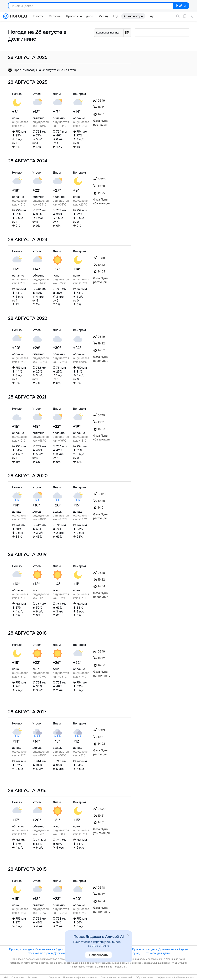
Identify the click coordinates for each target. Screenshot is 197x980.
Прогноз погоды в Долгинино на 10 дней (56, 953)
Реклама (32, 977)
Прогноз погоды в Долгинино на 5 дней (98, 949)
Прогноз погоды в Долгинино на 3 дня (36, 949)
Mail (6, 977)
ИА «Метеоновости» (183, 977)
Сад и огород (130, 953)
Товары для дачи (158, 953)
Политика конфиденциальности (80, 977)
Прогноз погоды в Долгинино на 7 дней (160, 949)
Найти (181, 6)
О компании (18, 977)
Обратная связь (144, 977)
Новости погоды (103, 953)
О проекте (54, 977)
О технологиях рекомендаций (116, 977)
